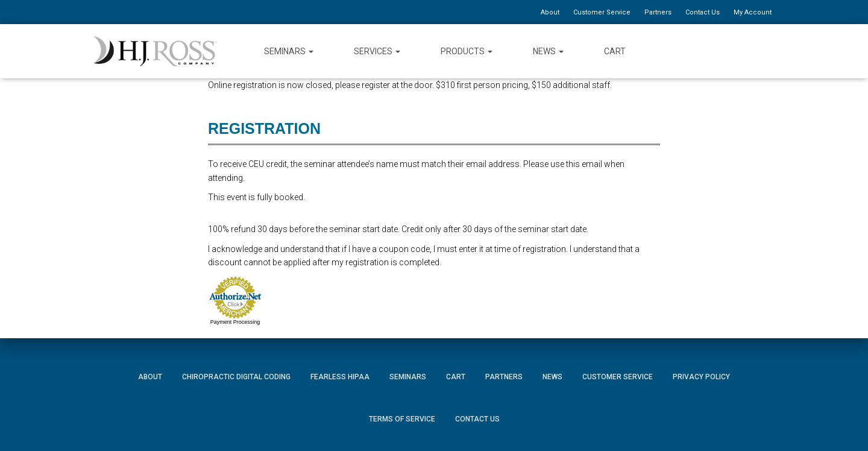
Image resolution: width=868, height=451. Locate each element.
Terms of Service (402, 419)
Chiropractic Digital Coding (236, 377)
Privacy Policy (701, 377)
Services (377, 51)
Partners (658, 12)
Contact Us (703, 12)
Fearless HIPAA (340, 377)
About (550, 12)
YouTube (744, 51)
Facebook (700, 51)
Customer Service (602, 12)
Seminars (289, 51)
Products (467, 51)
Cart (615, 51)
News (548, 51)
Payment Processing (235, 322)
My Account (753, 12)
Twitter (722, 51)
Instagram (766, 51)
